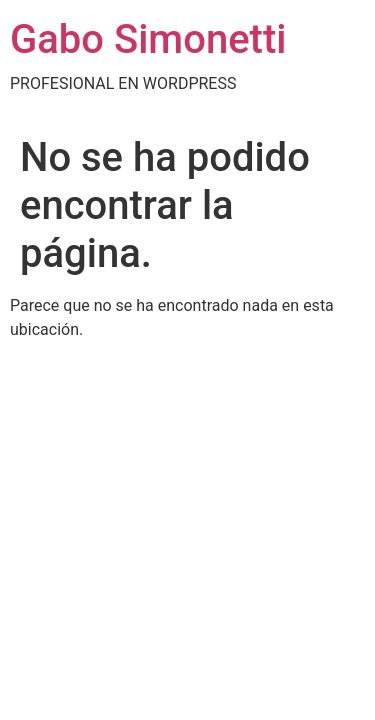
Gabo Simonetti (148, 39)
